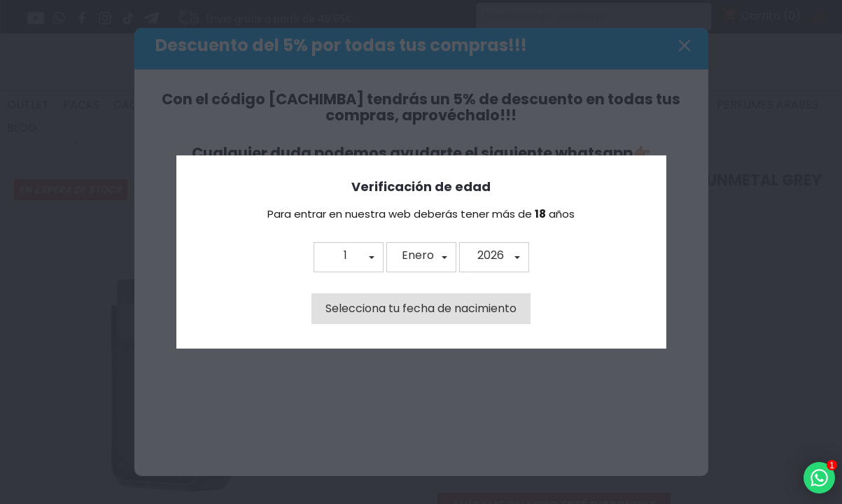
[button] (349, 257)
